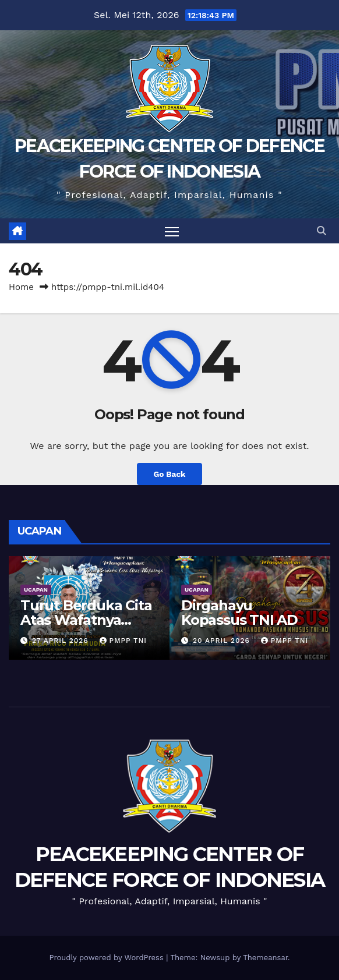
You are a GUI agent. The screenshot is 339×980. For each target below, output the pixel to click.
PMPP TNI (123, 641)
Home (21, 287)
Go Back (169, 474)
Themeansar (265, 958)
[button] (322, 231)
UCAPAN (36, 590)
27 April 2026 (62, 641)
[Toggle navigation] (172, 231)
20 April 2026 (223, 641)
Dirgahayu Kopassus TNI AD (239, 613)
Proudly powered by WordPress (107, 958)
